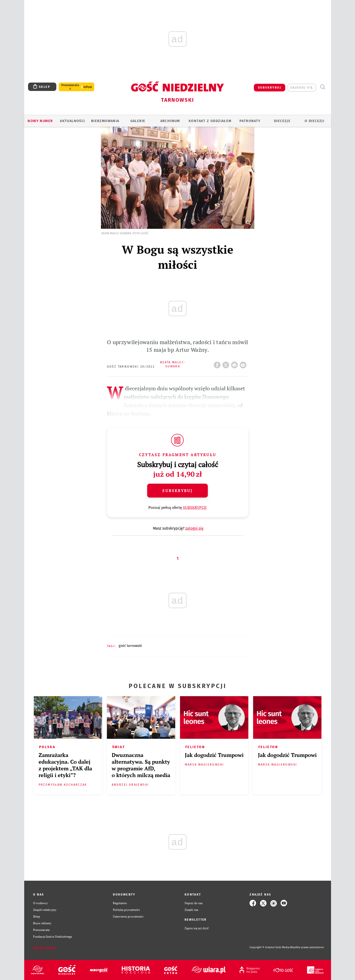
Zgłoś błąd (44, 948)
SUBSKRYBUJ (270, 87)
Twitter (227, 364)
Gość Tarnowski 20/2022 (131, 367)
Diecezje (282, 121)
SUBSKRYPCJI (195, 507)
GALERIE (138, 121)
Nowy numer (40, 121)
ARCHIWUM (170, 121)
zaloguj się (302, 87)
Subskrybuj (177, 491)
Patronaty (250, 121)
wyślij (244, 364)
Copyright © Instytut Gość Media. (270, 947)
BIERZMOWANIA (105, 121)
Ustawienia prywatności (128, 916)
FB (218, 364)
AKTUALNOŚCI (72, 121)
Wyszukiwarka (323, 87)
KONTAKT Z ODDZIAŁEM (210, 121)
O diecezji (314, 121)
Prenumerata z (70, 87)
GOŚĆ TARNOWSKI (130, 646)
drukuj (235, 364)
